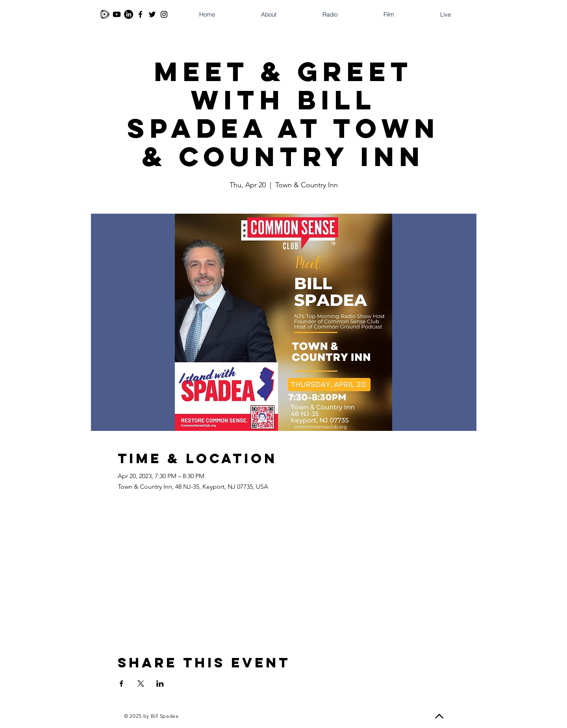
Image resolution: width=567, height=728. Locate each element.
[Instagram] (164, 14)
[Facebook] (140, 14)
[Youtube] (117, 14)
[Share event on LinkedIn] (160, 684)
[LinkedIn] (129, 14)
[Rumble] (105, 14)
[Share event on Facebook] (121, 684)
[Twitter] (152, 14)
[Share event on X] (141, 684)
